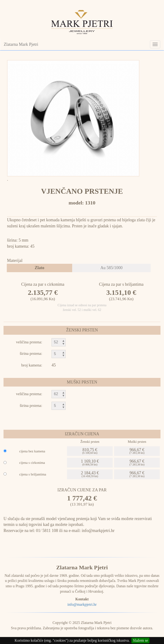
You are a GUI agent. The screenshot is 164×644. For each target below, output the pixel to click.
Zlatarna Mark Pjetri (21, 44)
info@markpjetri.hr (82, 604)
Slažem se (140, 640)
